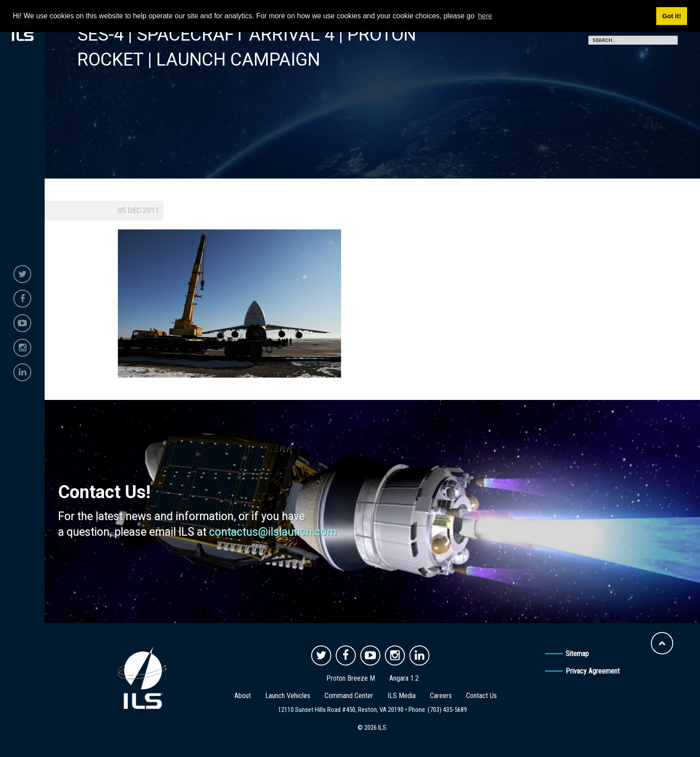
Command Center (349, 696)
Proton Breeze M (351, 678)
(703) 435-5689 (447, 710)
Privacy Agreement (593, 671)
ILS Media (402, 696)
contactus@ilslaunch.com (273, 532)
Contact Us (481, 696)
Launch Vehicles (288, 696)
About (243, 696)
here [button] (485, 16)
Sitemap (577, 654)
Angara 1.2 (404, 678)
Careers (441, 696)
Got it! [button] (671, 16)
